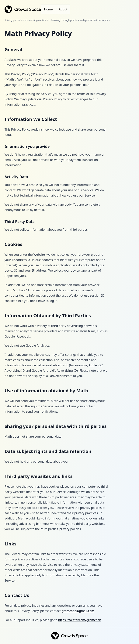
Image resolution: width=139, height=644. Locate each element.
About (63, 9)
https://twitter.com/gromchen (80, 620)
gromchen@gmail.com (78, 611)
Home (48, 9)
